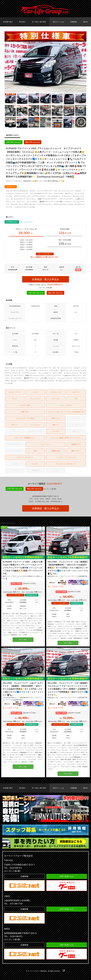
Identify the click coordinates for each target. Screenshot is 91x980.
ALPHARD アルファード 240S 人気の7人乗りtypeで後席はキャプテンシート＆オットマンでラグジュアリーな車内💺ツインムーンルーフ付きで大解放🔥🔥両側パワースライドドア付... (23, 568)
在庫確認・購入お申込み (46, 279)
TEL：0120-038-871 (13, 868)
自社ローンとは (58, 22)
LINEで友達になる (67, 876)
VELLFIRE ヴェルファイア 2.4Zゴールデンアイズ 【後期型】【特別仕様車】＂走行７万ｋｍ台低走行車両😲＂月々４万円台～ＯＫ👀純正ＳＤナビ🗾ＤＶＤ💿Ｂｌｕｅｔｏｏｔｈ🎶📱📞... (23, 689)
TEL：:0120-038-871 (13, 936)
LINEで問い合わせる (14, 142)
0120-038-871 (55, 284)
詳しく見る (23, 640)
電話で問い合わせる (33, 142)
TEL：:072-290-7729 (13, 904)
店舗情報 (74, 22)
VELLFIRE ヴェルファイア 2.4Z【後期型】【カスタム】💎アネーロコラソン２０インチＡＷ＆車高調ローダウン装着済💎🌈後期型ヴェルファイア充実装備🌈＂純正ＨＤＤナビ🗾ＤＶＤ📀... (68, 689)
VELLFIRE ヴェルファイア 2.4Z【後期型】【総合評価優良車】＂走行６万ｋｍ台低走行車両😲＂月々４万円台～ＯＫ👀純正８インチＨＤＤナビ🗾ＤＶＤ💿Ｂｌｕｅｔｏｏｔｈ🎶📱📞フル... (68, 568)
